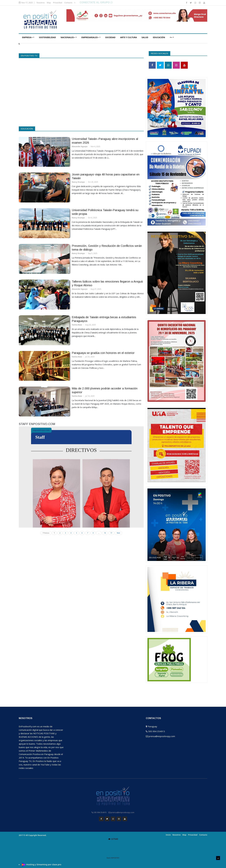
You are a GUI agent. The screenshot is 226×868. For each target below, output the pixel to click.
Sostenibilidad (47, 37)
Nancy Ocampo (78, 182)
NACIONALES (68, 37)
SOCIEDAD (110, 37)
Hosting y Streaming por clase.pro (44, 864)
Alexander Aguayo (80, 146)
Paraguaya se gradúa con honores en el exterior (103, 353)
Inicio (168, 834)
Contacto (68, 3)
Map (49, 3)
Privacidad (58, 3)
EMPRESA (27, 37)
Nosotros (41, 3)
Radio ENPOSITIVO (113, 857)
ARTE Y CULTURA (129, 37)
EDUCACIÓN (159, 37)
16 (105, 533)
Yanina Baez (77, 325)
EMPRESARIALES (90, 37)
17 (111, 533)
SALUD (145, 37)
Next (118, 533)
